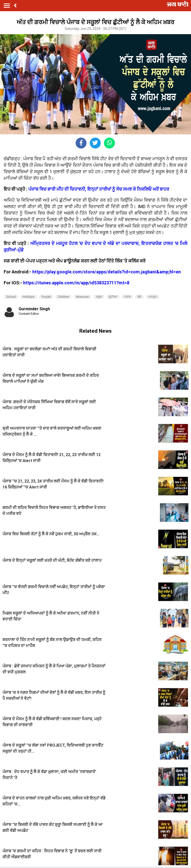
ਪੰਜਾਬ (127, 297)
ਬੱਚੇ (139, 297)
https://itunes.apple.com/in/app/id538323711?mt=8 (76, 283)
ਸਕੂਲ (99, 297)
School (11, 297)
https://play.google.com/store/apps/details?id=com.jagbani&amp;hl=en (107, 272)
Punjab (46, 297)
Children (63, 297)
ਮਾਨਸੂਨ (153, 297)
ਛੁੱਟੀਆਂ (113, 297)
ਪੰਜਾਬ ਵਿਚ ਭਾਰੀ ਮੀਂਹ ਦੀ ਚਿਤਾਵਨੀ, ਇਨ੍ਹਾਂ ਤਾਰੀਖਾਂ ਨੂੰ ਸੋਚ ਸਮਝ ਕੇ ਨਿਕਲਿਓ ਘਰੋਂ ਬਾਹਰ (99, 189)
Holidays (29, 297)
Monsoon (83, 297)
